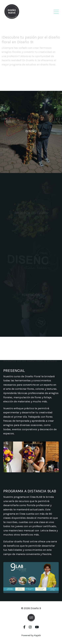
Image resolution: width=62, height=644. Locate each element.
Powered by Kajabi (31, 635)
